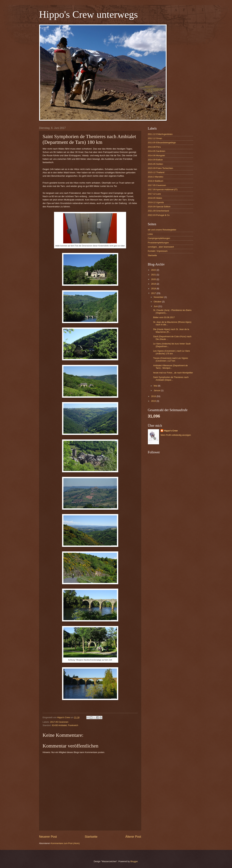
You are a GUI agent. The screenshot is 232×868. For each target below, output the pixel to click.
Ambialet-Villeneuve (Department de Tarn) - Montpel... (171, 367)
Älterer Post (133, 837)
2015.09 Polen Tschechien (160, 168)
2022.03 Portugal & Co (159, 215)
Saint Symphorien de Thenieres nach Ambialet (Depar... (171, 378)
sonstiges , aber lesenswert (161, 247)
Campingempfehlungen (159, 238)
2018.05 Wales (155, 198)
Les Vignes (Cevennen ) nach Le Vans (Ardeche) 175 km (172, 352)
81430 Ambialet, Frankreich (65, 725)
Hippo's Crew (171, 431)
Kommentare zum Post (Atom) (65, 843)
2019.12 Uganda (156, 202)
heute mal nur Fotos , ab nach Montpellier (173, 373)
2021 (154, 275)
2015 (154, 401)
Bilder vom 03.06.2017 (164, 317)
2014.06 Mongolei (156, 155)
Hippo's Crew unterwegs (89, 14)
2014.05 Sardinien (157, 151)
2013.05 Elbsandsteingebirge (162, 143)
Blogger (134, 861)
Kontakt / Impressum (158, 251)
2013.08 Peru (154, 147)
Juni (156, 306)
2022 (154, 270)
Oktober (158, 302)
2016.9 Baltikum (156, 181)
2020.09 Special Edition (159, 207)
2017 (154, 293)
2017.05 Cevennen (59, 722)
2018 (154, 289)
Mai (156, 386)
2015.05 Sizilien (155, 164)
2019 (154, 284)
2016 (154, 396)
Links (150, 234)
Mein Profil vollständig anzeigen (176, 435)
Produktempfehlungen (158, 243)
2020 (154, 279)
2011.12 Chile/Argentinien (160, 134)
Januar (157, 390)
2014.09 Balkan (155, 160)
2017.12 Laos (154, 194)
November (159, 297)
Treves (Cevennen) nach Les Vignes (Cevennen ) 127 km (171, 359)
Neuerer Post (48, 837)
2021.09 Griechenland (158, 211)
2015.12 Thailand (156, 172)
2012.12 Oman (155, 138)
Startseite (91, 837)
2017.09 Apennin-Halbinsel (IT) (163, 189)
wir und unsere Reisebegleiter (162, 230)
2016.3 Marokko (156, 177)
